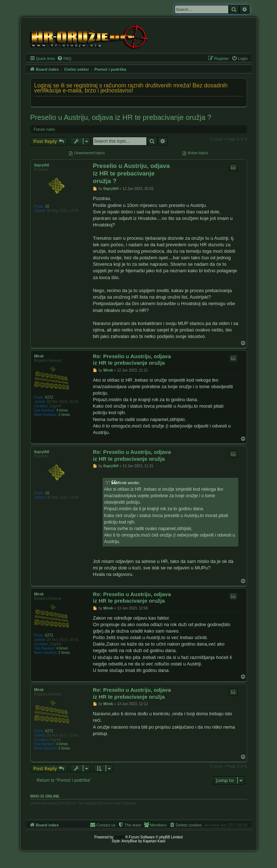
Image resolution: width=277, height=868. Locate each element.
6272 (49, 397)
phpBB (120, 837)
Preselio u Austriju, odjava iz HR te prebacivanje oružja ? (121, 117)
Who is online (45, 796)
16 (47, 206)
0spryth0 (42, 165)
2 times (64, 415)
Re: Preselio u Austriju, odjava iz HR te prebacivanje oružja (132, 360)
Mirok (39, 356)
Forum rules (45, 129)
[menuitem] (64, 58)
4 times (62, 410)
